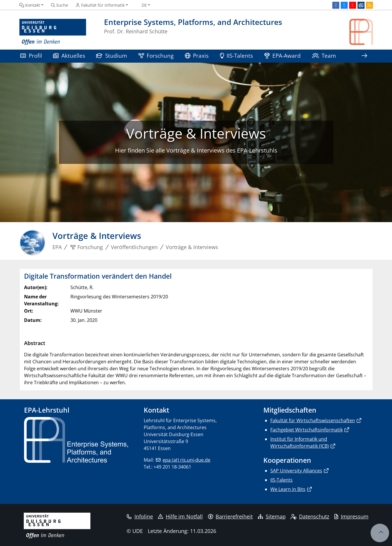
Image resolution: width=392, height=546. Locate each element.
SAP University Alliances (296, 471)
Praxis (197, 56)
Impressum (351, 516)
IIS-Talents (237, 56)
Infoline (140, 516)
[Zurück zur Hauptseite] (361, 32)
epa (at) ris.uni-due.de (186, 460)
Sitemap (272, 516)
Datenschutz (310, 516)
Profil (31, 56)
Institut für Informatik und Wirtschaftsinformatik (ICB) (300, 442)
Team (324, 56)
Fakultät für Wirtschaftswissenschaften (313, 420)
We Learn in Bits (288, 489)
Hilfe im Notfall (180, 516)
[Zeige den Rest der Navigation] (364, 56)
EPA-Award (283, 56)
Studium (112, 56)
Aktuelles (69, 56)
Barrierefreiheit (230, 516)
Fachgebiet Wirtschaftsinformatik (307, 430)
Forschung (156, 56)
